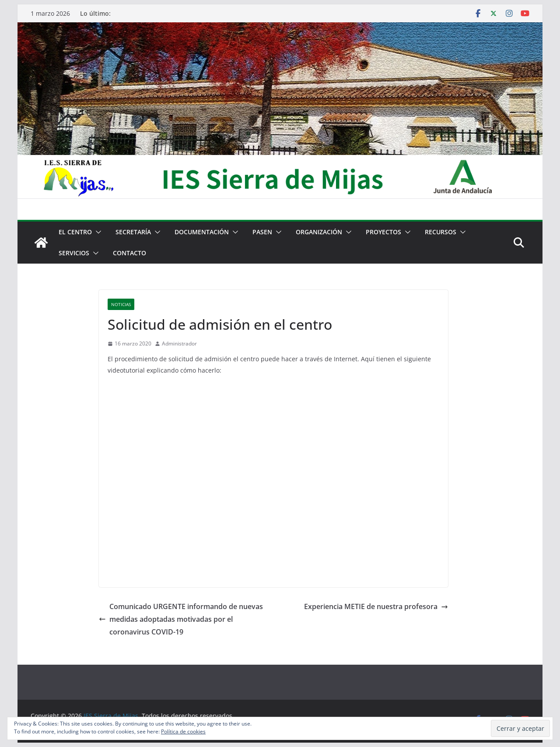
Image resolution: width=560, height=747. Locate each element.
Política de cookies (183, 731)
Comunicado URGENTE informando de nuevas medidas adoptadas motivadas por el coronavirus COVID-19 (181, 619)
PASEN (262, 232)
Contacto (129, 253)
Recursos (441, 232)
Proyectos (383, 232)
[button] (97, 232)
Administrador (179, 344)
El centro (75, 232)
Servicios (74, 253)
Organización (319, 232)
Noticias (121, 304)
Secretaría (133, 232)
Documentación (202, 232)
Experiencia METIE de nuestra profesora (376, 606)
